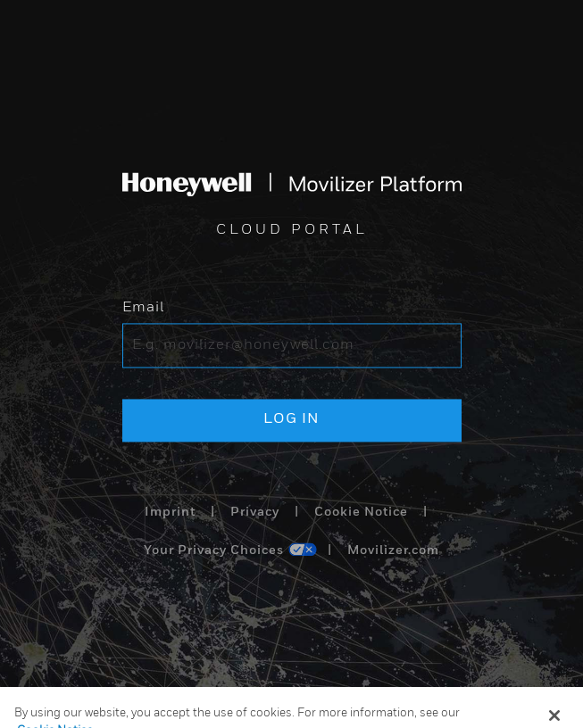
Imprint (170, 512)
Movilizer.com (393, 551)
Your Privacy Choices (214, 551)
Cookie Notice (361, 512)
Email (143, 309)
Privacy (255, 512)
